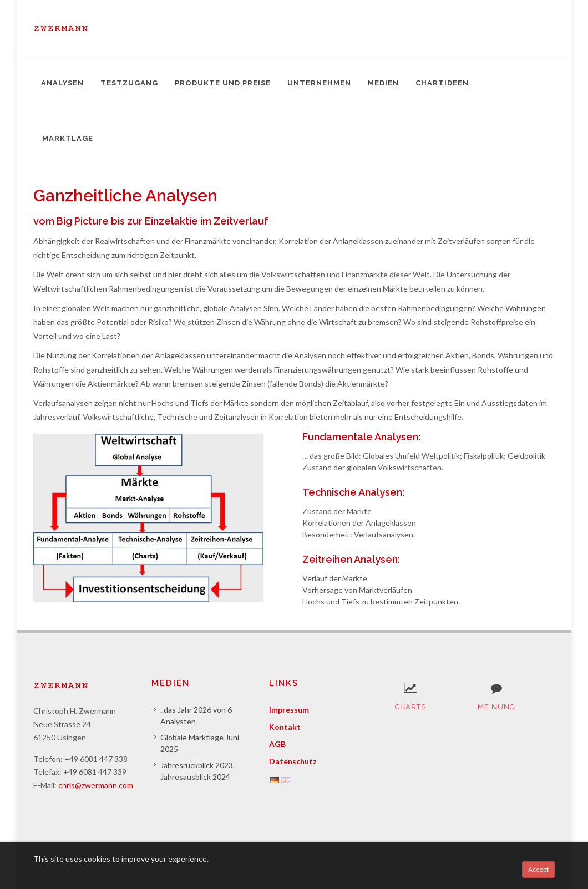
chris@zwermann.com (96, 785)
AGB (277, 744)
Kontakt (285, 727)
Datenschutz (293, 761)
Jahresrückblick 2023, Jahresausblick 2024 (197, 771)
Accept (538, 869)
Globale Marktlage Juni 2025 (200, 743)
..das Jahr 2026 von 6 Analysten (196, 715)
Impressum (289, 710)
